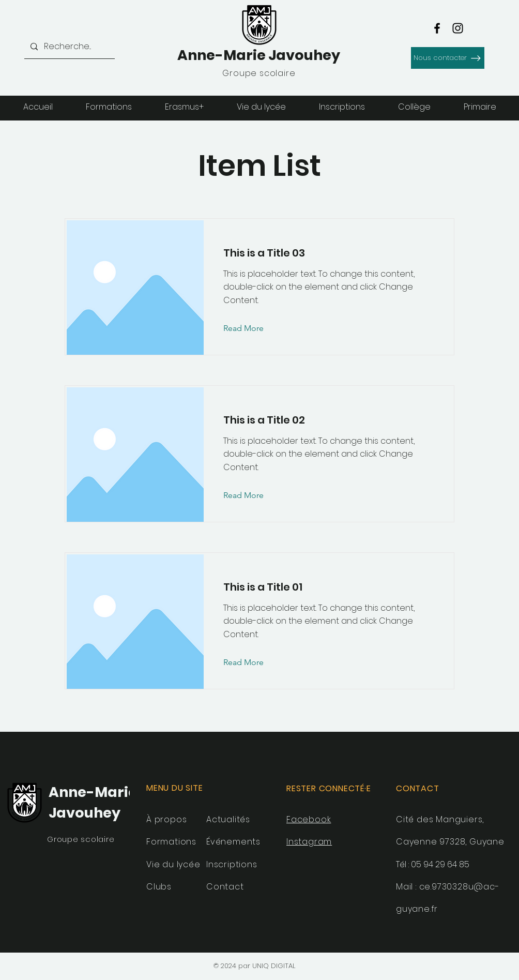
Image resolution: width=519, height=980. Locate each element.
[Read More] (251, 329)
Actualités (228, 819)
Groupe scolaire (81, 839)
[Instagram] (458, 28)
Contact (225, 887)
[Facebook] (437, 28)
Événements (233, 842)
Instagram (309, 842)
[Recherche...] (68, 47)
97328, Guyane (472, 842)
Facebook (309, 819)
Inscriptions (232, 864)
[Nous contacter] (448, 58)
